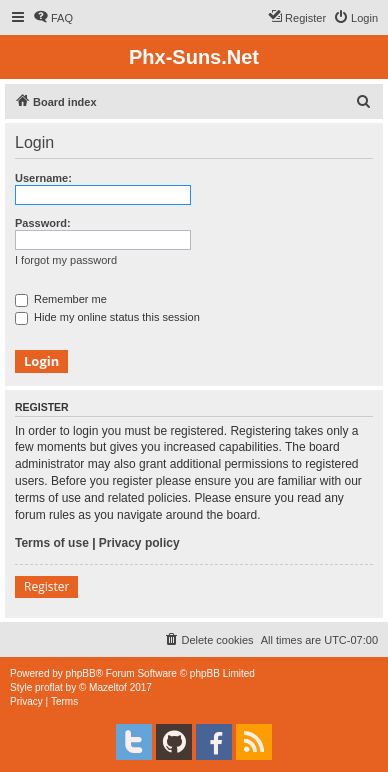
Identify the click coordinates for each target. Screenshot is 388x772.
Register (46, 586)
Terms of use (52, 543)
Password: (43, 223)
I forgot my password (66, 260)
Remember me (61, 299)
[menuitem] (53, 18)
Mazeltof (108, 687)
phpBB (81, 673)
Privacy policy (139, 543)
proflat (49, 687)
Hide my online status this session (107, 317)
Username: (43, 178)
